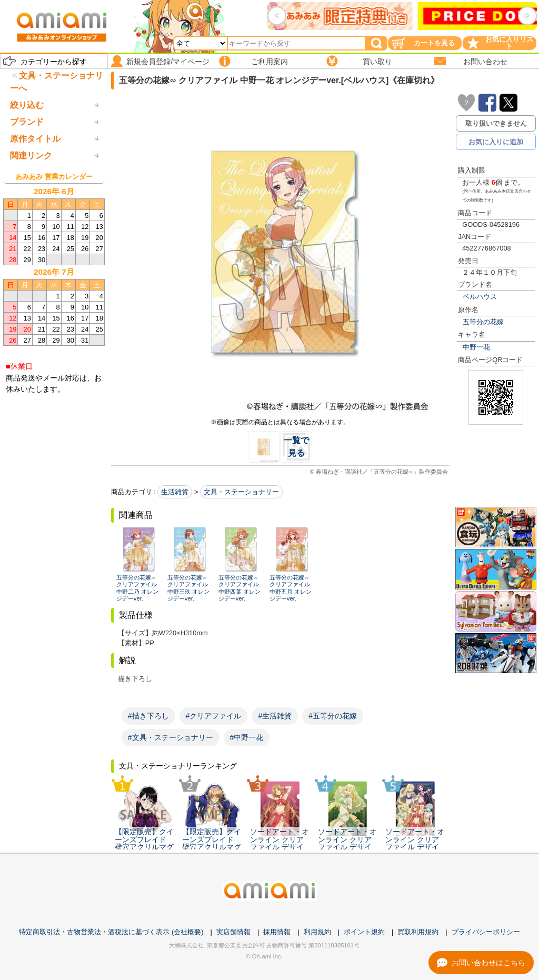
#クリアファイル (214, 716)
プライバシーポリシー (486, 932)
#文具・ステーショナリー (171, 737)
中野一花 (476, 347)
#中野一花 (247, 737)
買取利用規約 (418, 932)
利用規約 (317, 932)
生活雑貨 (175, 492)
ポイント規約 (364, 932)
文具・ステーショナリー (241, 492)
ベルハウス (480, 297)
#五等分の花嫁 (333, 716)
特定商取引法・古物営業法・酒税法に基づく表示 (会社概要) (111, 932)
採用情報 (277, 932)
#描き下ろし (148, 716)
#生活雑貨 (275, 716)
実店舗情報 (233, 932)
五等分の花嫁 (483, 322)
